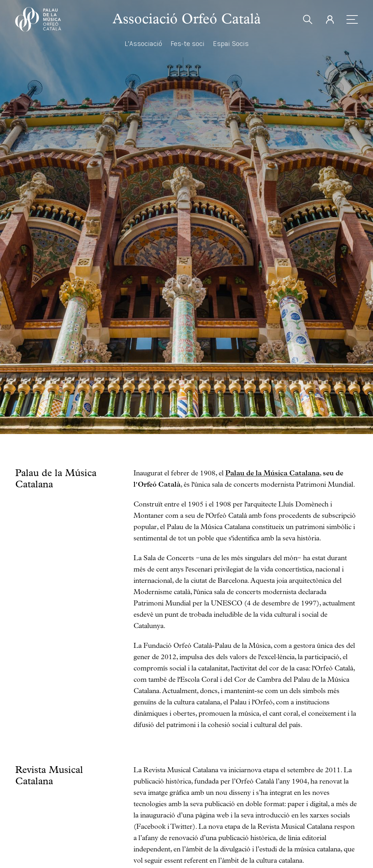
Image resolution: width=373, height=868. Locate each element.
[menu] (352, 19)
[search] (308, 19)
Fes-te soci (188, 44)
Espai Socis (231, 44)
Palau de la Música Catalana (273, 474)
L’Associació (143, 44)
